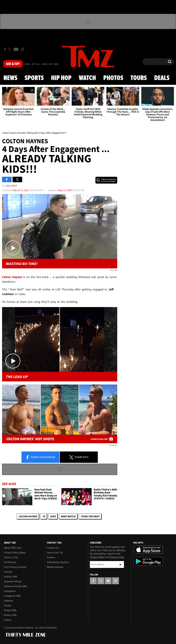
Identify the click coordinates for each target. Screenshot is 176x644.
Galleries (9, 601)
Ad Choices (10, 562)
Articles (8, 572)
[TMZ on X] (10, 49)
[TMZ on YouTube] (108, 581)
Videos (8, 620)
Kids (53, 516)
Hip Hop (61, 78)
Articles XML (11, 577)
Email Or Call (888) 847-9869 (42, 64)
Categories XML (12, 596)
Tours (139, 78)
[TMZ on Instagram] (23, 49)
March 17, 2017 (21, 190)
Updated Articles (13, 581)
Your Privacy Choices (15, 567)
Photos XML (10, 615)
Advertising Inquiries (58, 562)
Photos (113, 78)
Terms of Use (11, 557)
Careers (51, 557)
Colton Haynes (28, 516)
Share (40, 457)
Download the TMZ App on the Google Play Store (148, 561)
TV (44, 516)
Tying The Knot (90, 516)
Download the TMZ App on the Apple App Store (148, 550)
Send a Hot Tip (55, 553)
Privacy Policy (97, 557)
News (10, 78)
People (8, 606)
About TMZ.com (13, 548)
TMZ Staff (11, 186)
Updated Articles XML (16, 586)
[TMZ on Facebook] (5, 49)
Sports (34, 78)
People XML (10, 610)
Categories (10, 591)
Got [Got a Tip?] (13, 64)
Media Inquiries (55, 567)
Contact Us (53, 548)
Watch (87, 78)
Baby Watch (68, 516)
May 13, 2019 (65, 190)
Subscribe (120, 564)
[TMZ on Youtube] (16, 49)
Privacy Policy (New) (15, 553)
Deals (162, 78)
